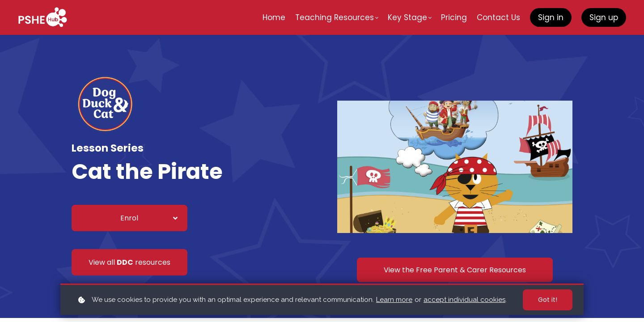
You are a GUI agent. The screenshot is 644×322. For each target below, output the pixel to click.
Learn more (394, 300)
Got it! (548, 300)
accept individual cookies (464, 300)
